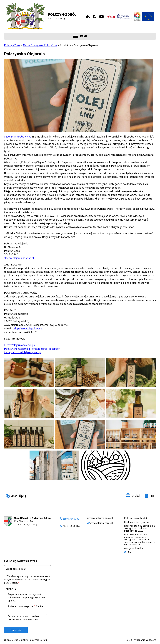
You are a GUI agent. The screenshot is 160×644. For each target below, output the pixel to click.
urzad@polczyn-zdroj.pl (100, 518)
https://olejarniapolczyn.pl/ (20, 345)
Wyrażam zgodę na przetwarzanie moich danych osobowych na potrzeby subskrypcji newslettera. (27, 579)
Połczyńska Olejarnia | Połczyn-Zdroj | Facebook (32, 349)
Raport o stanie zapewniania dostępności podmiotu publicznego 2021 (139, 528)
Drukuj (136, 496)
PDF (152, 496)
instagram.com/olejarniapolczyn (23, 352)
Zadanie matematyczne (21, 606)
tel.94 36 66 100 (69, 519)
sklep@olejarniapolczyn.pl (19, 258)
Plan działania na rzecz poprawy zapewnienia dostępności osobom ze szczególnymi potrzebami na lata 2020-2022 (140, 539)
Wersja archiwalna (134, 548)
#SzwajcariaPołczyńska (18, 136)
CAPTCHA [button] (11, 589)
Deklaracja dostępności (136, 522)
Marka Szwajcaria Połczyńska (40, 45)
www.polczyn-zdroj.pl (100, 523)
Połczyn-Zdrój (62, 14)
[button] (29, 373)
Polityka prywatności (135, 518)
